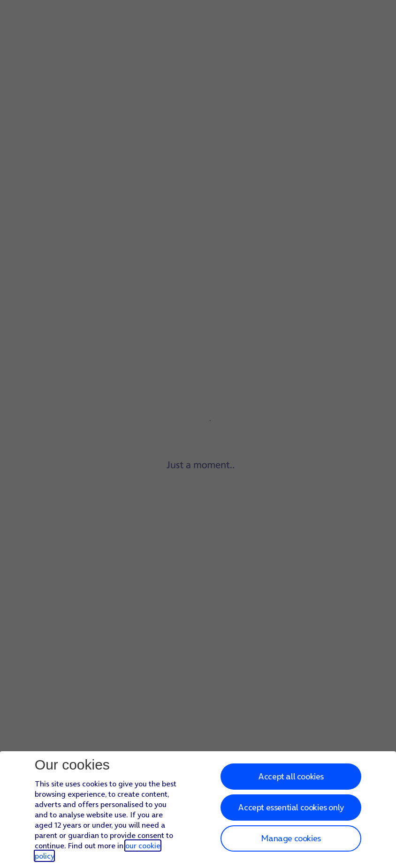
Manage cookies (291, 838)
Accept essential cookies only (291, 807)
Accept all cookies (291, 776)
